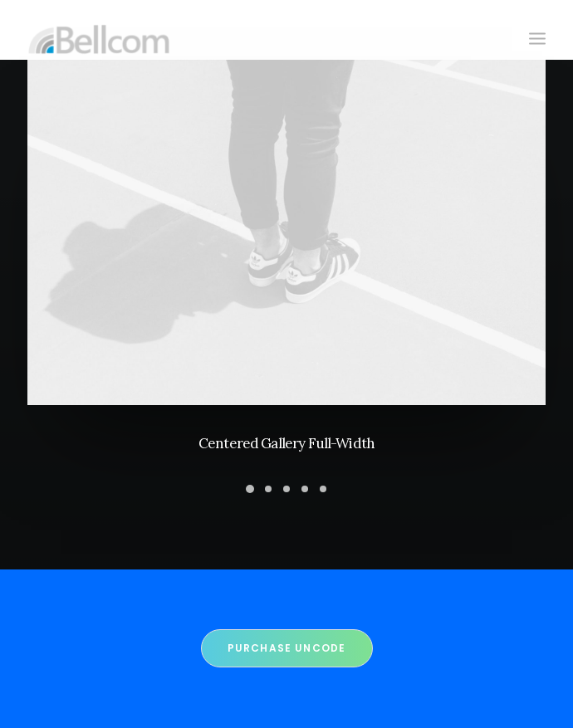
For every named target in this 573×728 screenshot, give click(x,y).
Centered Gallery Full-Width (286, 443)
